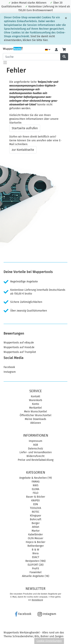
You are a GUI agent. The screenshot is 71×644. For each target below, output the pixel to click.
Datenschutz (35, 449)
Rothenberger (36, 546)
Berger (36, 523)
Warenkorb (35, 400)
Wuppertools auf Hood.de (19, 347)
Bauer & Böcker (36, 497)
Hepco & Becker (35, 542)
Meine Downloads (35, 419)
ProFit (35, 569)
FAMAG (36, 482)
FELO (36, 493)
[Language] (48, 50)
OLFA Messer (35, 538)
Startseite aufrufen (25, 128)
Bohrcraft (36, 519)
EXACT (36, 557)
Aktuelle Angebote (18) (36, 576)
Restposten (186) (35, 561)
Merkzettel (35, 408)
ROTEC (36, 512)
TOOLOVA (35, 508)
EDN (36, 504)
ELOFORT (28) (36, 565)
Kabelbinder (35, 535)
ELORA (35, 489)
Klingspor (35, 516)
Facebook (9, 367)
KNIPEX (35, 501)
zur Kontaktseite (23, 150)
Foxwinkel (35, 572)
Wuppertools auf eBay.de (19, 343)
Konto (35, 404)
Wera (35, 553)
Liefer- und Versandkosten (36, 452)
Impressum (35, 441)
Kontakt (35, 396)
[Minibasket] (64, 50)
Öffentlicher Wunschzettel (35, 415)
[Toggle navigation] (5, 63)
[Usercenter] (56, 50)
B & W (35, 550)
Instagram (10, 372)
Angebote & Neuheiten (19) (36, 478)
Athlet (36, 527)
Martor (36, 531)
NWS (36, 485)
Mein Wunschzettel (35, 412)
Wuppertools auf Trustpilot (20, 352)
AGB (36, 445)
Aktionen (36, 423)
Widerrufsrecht (35, 456)
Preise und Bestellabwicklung (36, 460)
